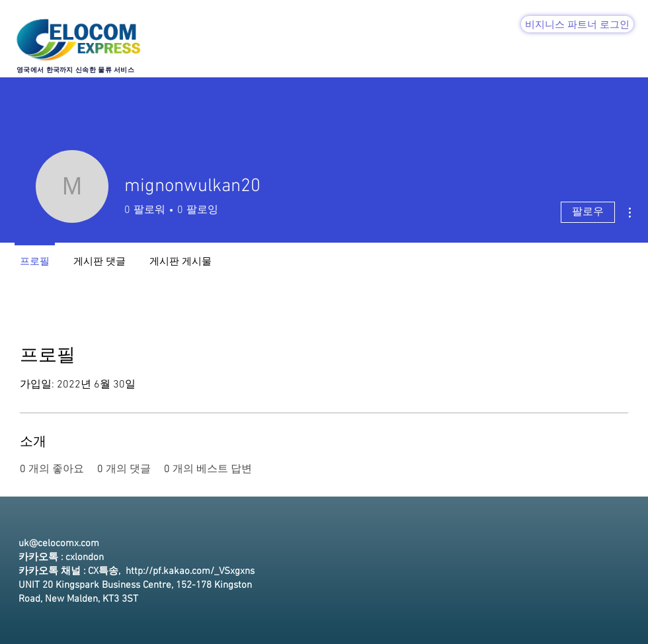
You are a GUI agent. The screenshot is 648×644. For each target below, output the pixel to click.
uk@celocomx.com (59, 543)
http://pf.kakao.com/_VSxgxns (190, 571)
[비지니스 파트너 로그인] (577, 24)
